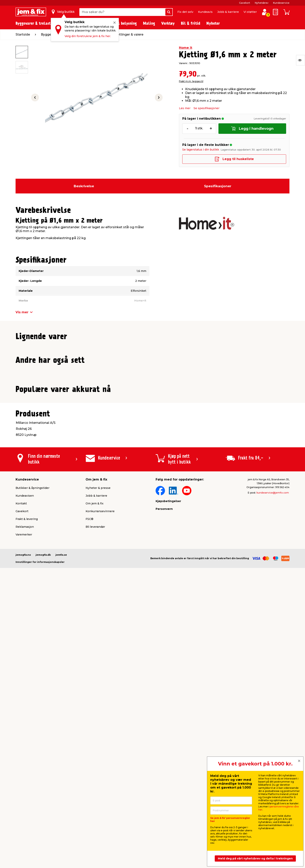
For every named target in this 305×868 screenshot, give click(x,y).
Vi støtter (250, 12)
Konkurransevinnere (100, 786)
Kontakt (21, 778)
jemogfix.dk (43, 830)
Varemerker (24, 809)
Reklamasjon (25, 802)
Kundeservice (281, 3)
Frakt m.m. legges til (191, 81)
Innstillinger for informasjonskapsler (40, 837)
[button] (149, 429)
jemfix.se (61, 830)
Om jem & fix (95, 778)
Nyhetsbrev (262, 3)
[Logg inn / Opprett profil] (265, 12)
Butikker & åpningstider (32, 763)
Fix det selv (185, 12)
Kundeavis (205, 12)
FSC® (89, 794)
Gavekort (245, 3)
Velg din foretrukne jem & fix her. (88, 36)
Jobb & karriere (228, 12)
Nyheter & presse (98, 763)
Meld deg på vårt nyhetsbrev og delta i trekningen (255, 858)
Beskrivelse (84, 186)
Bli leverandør (95, 802)
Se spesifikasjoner (206, 108)
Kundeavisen (25, 770)
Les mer (185, 108)
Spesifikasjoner (218, 186)
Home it (186, 48)
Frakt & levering (27, 794)
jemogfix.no (23, 830)
